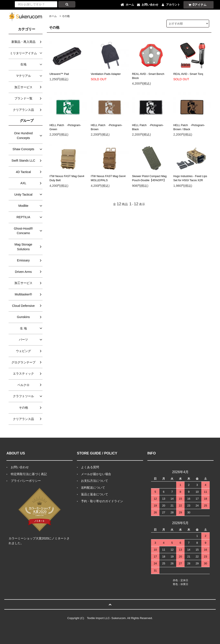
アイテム (197, 5)
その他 (66, 16)
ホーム (53, 16)
